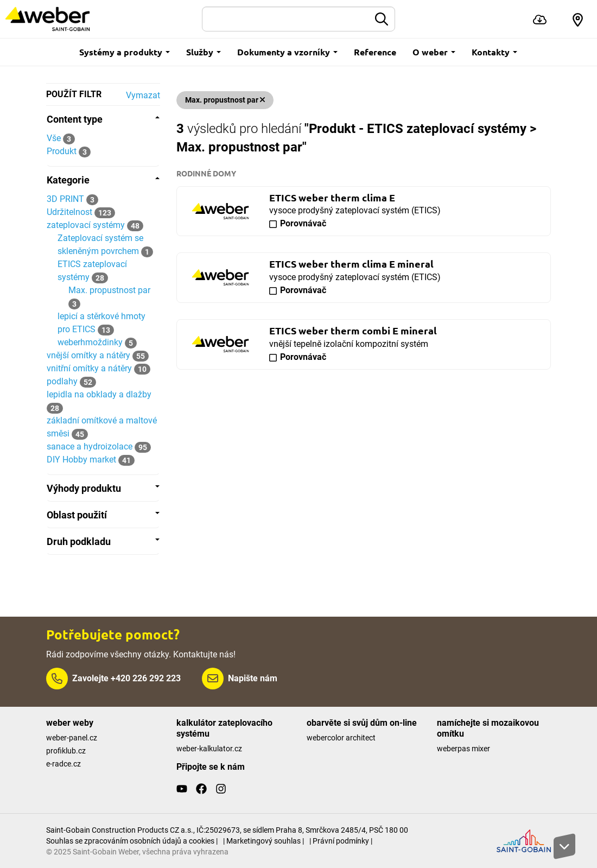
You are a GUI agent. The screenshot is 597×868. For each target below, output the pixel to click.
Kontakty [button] (494, 52)
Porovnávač (303, 223)
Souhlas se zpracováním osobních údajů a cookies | (132, 841)
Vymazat (143, 95)
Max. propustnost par (225, 100)
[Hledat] (286, 19)
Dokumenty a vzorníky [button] (287, 52)
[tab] (103, 119)
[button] (578, 19)
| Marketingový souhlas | (263, 841)
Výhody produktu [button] (103, 488)
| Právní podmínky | (341, 841)
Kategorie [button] (103, 180)
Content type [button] (103, 119)
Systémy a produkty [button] (125, 52)
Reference (375, 52)
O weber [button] (434, 52)
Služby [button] (204, 52)
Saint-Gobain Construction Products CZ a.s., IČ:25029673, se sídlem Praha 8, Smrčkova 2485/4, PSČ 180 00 (227, 830)
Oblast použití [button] (103, 515)
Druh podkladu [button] (103, 541)
